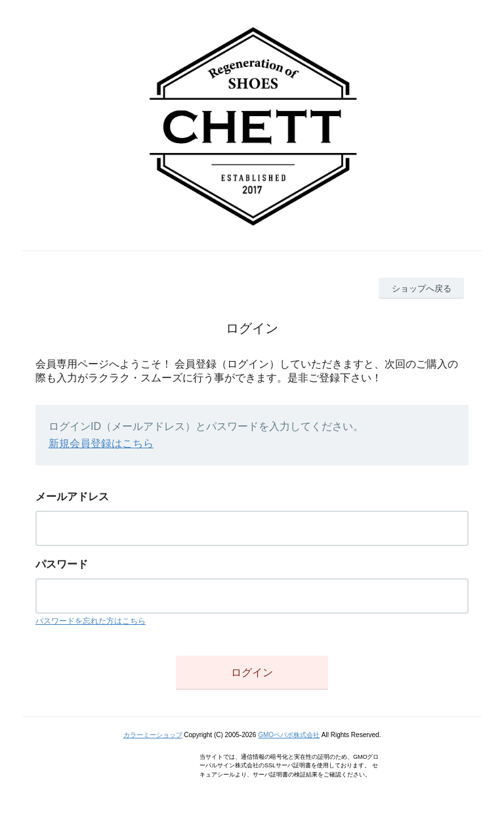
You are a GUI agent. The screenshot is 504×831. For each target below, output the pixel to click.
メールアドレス (72, 497)
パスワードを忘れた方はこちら (91, 621)
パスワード (62, 564)
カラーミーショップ (153, 735)
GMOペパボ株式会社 (289, 735)
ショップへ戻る (422, 288)
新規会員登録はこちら (101, 443)
